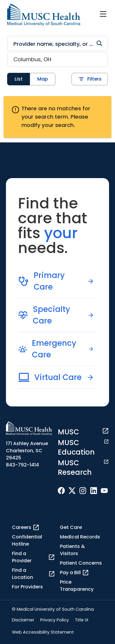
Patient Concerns (81, 563)
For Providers (27, 587)
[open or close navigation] (103, 14)
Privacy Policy (55, 620)
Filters (90, 79)
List (19, 79)
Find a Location (34, 574)
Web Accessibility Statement (43, 632)
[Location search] (57, 59)
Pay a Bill (74, 573)
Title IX (82, 620)
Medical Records (80, 537)
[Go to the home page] (44, 15)
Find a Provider (34, 557)
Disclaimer (23, 620)
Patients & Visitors (72, 550)
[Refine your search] (57, 43)
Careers (26, 527)
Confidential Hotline (27, 540)
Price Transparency (77, 586)
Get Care (71, 527)
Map (43, 79)
